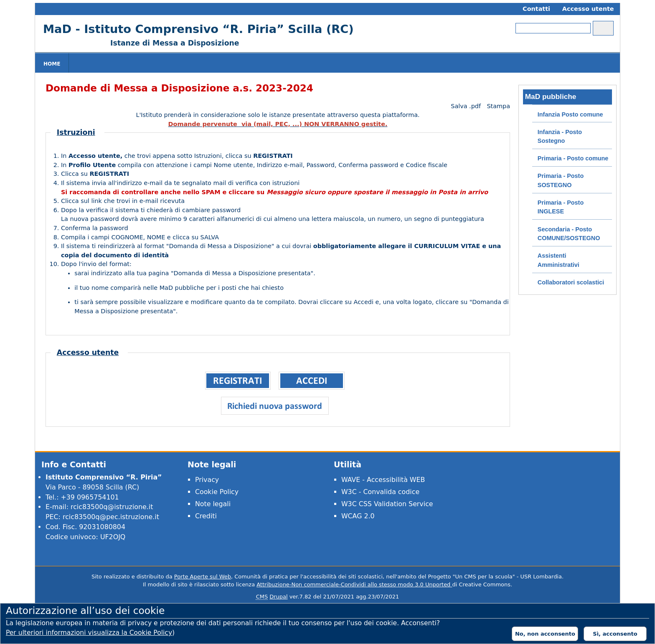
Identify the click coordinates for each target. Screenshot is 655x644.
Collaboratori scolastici (571, 282)
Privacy (207, 480)
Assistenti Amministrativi (559, 260)
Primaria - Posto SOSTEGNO (561, 180)
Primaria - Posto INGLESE (561, 207)
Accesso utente (588, 9)
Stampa (498, 106)
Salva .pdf (466, 106)
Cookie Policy (217, 492)
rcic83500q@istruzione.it (112, 507)
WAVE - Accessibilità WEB (383, 480)
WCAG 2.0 (358, 516)
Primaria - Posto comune (573, 158)
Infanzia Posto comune (570, 114)
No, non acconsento (545, 634)
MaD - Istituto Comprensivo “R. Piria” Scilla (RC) (198, 29)
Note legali (213, 504)
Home (52, 64)
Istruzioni (76, 132)
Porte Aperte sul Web (203, 577)
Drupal (278, 597)
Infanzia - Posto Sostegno (560, 137)
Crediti (206, 516)
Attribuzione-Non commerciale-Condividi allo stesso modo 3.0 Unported (354, 584)
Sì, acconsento (615, 634)
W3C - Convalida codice (380, 492)
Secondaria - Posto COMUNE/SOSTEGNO (569, 234)
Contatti (536, 9)
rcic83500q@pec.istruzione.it (111, 517)
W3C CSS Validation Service (387, 504)
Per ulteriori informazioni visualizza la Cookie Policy (89, 633)
